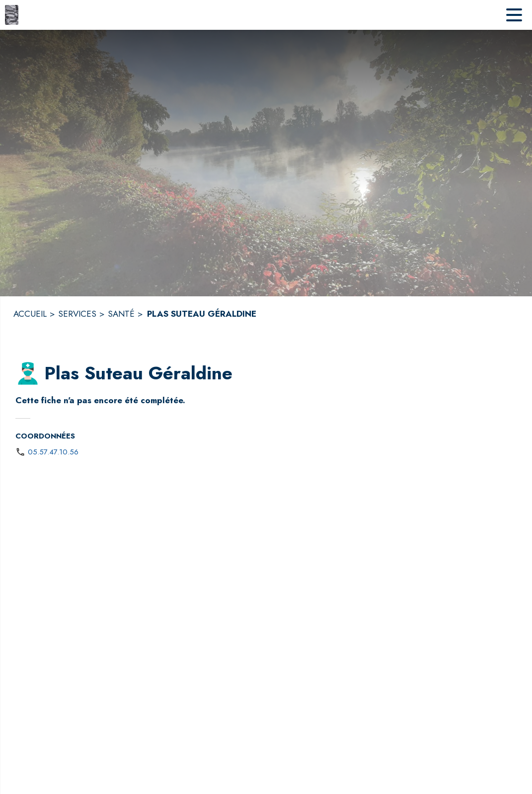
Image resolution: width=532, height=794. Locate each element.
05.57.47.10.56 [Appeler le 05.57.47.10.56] (53, 452)
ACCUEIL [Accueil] (30, 314)
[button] (28, 373)
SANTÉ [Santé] (121, 314)
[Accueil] (12, 15)
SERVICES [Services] (77, 314)
